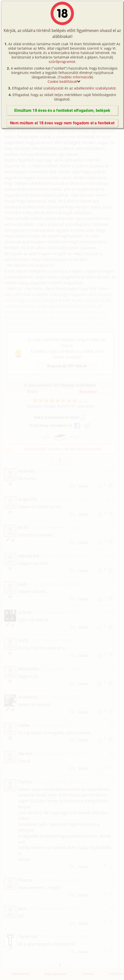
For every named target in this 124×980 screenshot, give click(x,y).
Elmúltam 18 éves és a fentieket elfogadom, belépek (62, 110)
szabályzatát (53, 88)
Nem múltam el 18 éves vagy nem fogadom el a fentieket (62, 123)
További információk (75, 77)
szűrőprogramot (62, 62)
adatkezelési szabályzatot (95, 88)
